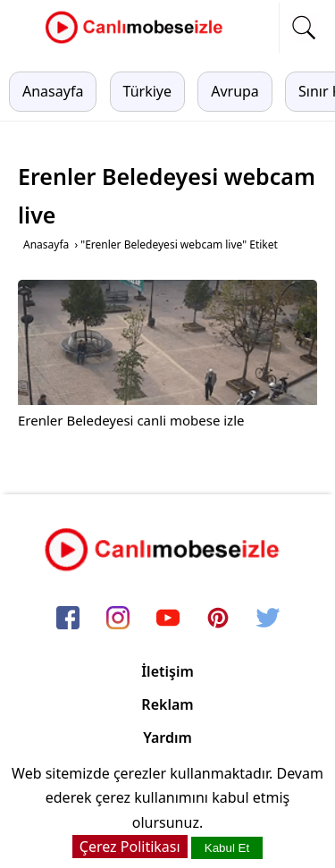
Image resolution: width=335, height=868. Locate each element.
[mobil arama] (304, 28)
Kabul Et (227, 848)
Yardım (167, 737)
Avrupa (235, 91)
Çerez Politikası (130, 847)
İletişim (167, 671)
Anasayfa (53, 91)
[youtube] (168, 619)
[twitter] (268, 619)
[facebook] (68, 619)
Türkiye (147, 91)
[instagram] (118, 619)
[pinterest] (218, 619)
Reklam (167, 704)
